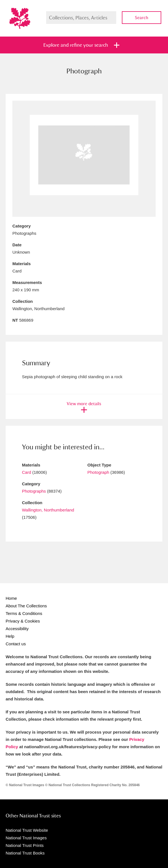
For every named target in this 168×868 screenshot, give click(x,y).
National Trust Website (27, 830)
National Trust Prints (25, 845)
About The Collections (26, 606)
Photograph (98, 472)
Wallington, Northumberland (48, 510)
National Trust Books (25, 853)
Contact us (16, 644)
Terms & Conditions (24, 613)
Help (10, 636)
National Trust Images (26, 838)
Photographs (34, 491)
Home (11, 598)
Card (27, 472)
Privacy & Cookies (23, 621)
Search (142, 18)
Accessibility (17, 629)
